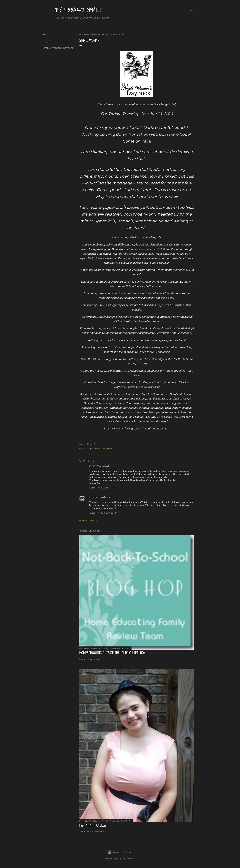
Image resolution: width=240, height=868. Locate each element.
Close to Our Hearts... (94, 18)
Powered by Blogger (120, 852)
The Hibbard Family (78, 10)
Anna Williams (129, 858)
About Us (71, 18)
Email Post (93, 444)
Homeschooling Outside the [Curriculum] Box (112, 653)
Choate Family (98, 497)
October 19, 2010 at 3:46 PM (103, 488)
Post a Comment (89, 520)
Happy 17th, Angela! (93, 825)
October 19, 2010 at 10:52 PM (103, 513)
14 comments (94, 659)
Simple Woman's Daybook (58, 48)
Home (59, 18)
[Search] (192, 10)
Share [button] (46, 35)
